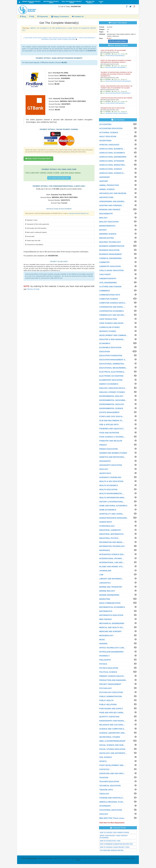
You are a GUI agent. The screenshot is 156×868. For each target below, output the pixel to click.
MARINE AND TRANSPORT (111, 587)
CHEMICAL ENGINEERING (111, 258)
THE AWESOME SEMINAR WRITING (112, 850)
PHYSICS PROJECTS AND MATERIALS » (115, 56)
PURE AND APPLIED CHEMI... (112, 713)
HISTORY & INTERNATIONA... (112, 502)
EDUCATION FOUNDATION (111, 356)
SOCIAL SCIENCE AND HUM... (112, 745)
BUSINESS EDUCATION (109, 250)
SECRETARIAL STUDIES (110, 737)
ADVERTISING (105, 141)
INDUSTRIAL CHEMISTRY (110, 530)
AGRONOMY (105, 177)
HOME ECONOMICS (108, 510)
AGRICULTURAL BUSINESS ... (112, 149)
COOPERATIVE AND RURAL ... (112, 307)
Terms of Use (33, 289)
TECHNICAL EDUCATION (110, 786)
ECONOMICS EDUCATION (110, 348)
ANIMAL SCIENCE (107, 189)
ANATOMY (104, 181)
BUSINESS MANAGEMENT (111, 254)
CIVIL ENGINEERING (108, 283)
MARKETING (105, 599)
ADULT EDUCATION (108, 137)
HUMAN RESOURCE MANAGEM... (114, 518)
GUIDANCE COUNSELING (110, 477)
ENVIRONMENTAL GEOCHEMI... (113, 400)
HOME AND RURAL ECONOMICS (113, 506)
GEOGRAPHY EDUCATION (111, 465)
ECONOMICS (105, 343)
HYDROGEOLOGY (107, 526)
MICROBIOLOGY (106, 636)
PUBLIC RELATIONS (108, 705)
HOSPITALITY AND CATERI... (112, 514)
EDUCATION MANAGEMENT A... (113, 360)
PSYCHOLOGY (106, 688)
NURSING (103, 644)
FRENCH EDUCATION (109, 449)
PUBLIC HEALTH (106, 700)
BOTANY (103, 230)
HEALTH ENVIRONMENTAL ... (112, 494)
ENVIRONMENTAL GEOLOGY (112, 404)
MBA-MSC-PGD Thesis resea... (112, 818)
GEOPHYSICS (105, 473)
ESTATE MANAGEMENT (109, 412)
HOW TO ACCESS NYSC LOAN (110, 841)
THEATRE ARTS (106, 790)
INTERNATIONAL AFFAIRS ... (112, 559)
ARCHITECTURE (106, 197)
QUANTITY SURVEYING (109, 717)
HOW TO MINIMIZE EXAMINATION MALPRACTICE (116, 844)
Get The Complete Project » (118, 41)
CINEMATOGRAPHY (108, 279)
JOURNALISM (105, 571)
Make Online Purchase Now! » (38, 159)
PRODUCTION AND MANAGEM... (113, 680)
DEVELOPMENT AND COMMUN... (113, 335)
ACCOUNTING (105, 124)
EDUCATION (105, 352)
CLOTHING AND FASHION (110, 287)
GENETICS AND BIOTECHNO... (112, 457)
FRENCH (103, 445)
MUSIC (102, 640)
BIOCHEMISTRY (106, 214)
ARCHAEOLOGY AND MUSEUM (113, 193)
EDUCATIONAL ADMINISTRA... (112, 364)
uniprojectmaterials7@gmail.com (78, 213)
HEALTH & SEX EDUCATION (111, 481)
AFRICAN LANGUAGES (109, 145)
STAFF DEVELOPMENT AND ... (112, 765)
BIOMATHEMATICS (107, 226)
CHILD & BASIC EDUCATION (111, 270)
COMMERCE (105, 291)
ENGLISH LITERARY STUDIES (112, 392)
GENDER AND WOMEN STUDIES (113, 453)
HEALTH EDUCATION (108, 490)
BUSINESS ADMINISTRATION (112, 246)
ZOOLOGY (104, 814)
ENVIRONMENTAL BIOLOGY (111, 396)
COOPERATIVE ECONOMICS (112, 311)
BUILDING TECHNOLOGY (110, 242)
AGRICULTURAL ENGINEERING (113, 157)
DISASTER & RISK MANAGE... (112, 339)
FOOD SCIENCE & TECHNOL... (112, 437)
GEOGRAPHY (105, 461)
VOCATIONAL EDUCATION (111, 810)
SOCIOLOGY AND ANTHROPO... (113, 753)
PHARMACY (104, 656)
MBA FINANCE (106, 619)
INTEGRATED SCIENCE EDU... (112, 554)
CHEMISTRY (105, 262)
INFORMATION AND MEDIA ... (112, 542)
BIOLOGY (103, 218)
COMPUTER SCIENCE (109, 299)
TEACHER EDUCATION (109, 782)
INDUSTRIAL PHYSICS (109, 538)
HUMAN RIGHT (106, 522)
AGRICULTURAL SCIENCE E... (112, 173)
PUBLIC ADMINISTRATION (111, 696)
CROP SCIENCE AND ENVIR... (112, 323)
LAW (101, 575)
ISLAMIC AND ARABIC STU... (112, 567)
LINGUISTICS (105, 583)
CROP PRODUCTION (108, 319)
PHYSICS (103, 664)
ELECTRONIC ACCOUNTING (111, 376)
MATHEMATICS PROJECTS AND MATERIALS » (117, 113)
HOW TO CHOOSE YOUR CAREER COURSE (114, 832)
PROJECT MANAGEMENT (110, 684)
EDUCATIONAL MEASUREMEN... (113, 368)
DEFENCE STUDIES (108, 331)
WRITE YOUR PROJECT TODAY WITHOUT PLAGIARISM (114, 837)
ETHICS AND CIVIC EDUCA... (112, 417)
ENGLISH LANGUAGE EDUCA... (113, 388)
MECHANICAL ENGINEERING (112, 623)
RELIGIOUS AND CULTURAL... (112, 725)
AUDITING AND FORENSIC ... (112, 206)
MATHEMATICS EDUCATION (111, 615)
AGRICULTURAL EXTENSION (112, 161)
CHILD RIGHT (105, 274)
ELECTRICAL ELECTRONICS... (112, 372)
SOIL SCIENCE (106, 757)
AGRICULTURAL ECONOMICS (112, 153)
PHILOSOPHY (105, 660)
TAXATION (104, 778)
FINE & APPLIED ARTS (109, 425)
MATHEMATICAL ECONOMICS (112, 607)
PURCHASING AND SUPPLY (111, 709)
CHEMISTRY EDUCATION (110, 266)
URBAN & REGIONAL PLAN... (112, 802)
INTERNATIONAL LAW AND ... (112, 563)
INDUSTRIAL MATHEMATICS (111, 534)
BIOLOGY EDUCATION (109, 222)
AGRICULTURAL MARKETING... (113, 165)
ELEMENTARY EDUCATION (111, 380)
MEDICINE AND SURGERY (110, 631)
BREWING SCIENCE (108, 234)
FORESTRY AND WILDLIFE (111, 441)
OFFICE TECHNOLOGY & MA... (112, 648)
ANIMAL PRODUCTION (109, 185)
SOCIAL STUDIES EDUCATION (112, 749)
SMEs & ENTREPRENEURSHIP (112, 741)
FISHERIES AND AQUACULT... (112, 429)
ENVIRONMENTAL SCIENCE (111, 408)
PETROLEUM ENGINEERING (111, 652)
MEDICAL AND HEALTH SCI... (112, 628)
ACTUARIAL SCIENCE (109, 133)
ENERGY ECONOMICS (109, 384)
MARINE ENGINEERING (109, 595)
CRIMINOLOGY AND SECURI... (112, 315)
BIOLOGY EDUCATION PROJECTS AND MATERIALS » (119, 81)
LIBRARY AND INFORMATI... (111, 579)
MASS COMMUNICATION (110, 603)
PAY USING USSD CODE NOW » (59, 178)
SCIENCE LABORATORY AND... (113, 733)
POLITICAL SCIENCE (108, 672)
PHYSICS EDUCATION (109, 668)
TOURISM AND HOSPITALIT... (112, 798)
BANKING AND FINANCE (110, 210)
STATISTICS (104, 769)
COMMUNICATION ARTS (110, 295)
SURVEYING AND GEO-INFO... (112, 774)
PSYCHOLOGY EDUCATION (111, 692)
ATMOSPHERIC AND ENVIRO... (112, 202)
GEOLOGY (104, 469)
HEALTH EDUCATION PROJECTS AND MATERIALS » (118, 93)
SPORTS (103, 761)
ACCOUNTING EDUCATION (111, 128)
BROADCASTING (107, 238)
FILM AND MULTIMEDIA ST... (111, 421)
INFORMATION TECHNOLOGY (112, 546)
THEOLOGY (104, 794)
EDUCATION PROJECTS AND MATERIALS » (116, 68)
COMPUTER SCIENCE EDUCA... (113, 303)
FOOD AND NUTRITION (109, 433)
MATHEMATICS (106, 611)
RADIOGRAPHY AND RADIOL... (113, 721)
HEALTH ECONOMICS (109, 485)
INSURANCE (105, 550)
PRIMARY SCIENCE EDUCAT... (112, 676)
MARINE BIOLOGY (107, 591)
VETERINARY (105, 806)
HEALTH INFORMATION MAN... (112, 498)
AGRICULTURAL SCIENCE (111, 169)
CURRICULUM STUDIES (109, 327)
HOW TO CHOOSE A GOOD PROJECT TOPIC (115, 847)
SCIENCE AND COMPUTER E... (112, 729)
